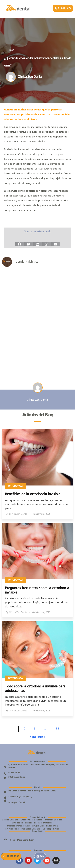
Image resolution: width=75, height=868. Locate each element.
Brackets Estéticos (53, 820)
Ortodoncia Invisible (22, 823)
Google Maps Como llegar (22, 840)
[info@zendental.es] (5, 778)
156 (57, 729)
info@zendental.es (17, 777)
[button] (19, 244)
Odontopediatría (51, 829)
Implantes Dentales (31, 829)
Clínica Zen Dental (18, 514)
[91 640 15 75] (5, 774)
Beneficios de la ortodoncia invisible (33, 494)
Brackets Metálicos (43, 823)
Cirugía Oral (38, 826)
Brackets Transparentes (18, 826)
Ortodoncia (15, 486)
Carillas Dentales (10, 820)
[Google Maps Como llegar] (5, 839)
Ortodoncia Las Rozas (31, 820)
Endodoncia (52, 826)
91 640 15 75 (14, 773)
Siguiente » (38, 737)
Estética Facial (12, 829)
